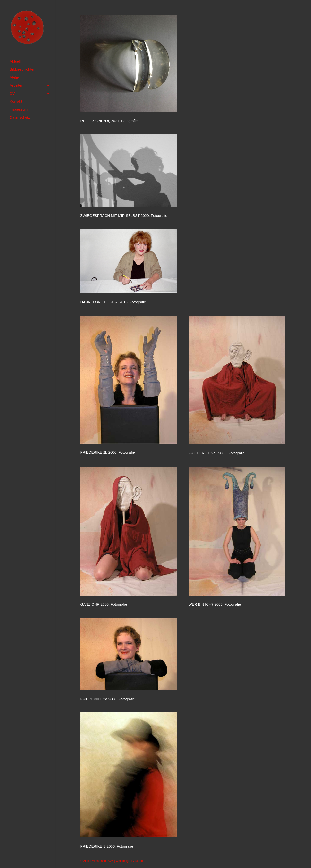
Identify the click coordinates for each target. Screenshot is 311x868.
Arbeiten (17, 86)
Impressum (19, 110)
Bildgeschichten (22, 70)
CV (12, 94)
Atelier (15, 78)
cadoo (139, 861)
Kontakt (16, 102)
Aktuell (15, 62)
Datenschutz (20, 118)
